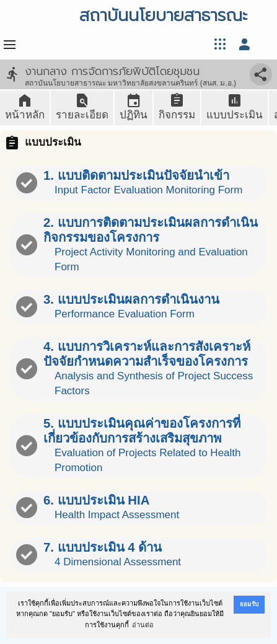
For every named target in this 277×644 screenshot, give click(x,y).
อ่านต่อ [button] (143, 625)
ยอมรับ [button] (249, 604)
